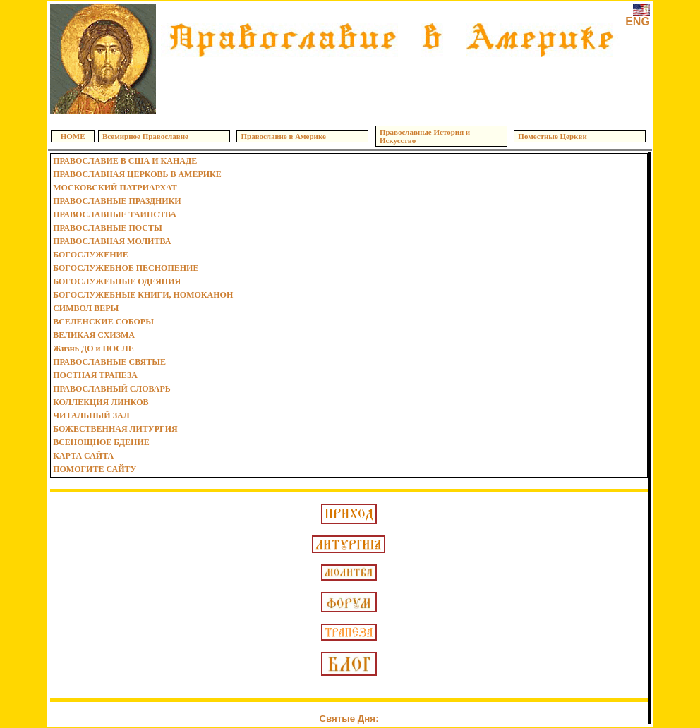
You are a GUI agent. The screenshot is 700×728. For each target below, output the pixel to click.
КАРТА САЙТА (83, 456)
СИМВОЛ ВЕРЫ (86, 308)
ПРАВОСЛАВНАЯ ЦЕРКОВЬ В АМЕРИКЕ (137, 174)
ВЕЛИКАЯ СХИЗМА (94, 335)
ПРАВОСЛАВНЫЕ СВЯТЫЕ (109, 362)
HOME (73, 136)
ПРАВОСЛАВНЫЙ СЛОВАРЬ (112, 389)
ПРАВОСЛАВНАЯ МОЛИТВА (112, 241)
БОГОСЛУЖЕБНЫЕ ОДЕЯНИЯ (117, 281)
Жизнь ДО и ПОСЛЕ (93, 348)
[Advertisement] (391, 85)
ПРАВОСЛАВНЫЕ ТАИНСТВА (115, 214)
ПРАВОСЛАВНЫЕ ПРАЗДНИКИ (117, 201)
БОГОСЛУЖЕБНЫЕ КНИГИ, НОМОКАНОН (143, 295)
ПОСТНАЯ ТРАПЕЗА (95, 375)
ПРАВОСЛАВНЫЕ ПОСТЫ (108, 228)
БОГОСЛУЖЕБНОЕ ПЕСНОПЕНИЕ (126, 268)
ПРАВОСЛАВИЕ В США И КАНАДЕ (125, 161)
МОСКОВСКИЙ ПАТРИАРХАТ (115, 188)
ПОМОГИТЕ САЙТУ (95, 469)
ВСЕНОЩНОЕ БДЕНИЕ (101, 442)
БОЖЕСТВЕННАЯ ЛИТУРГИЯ (115, 429)
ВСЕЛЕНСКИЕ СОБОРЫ (103, 322)
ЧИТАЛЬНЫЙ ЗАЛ (91, 415)
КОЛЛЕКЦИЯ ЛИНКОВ (101, 402)
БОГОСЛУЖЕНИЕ (91, 255)
